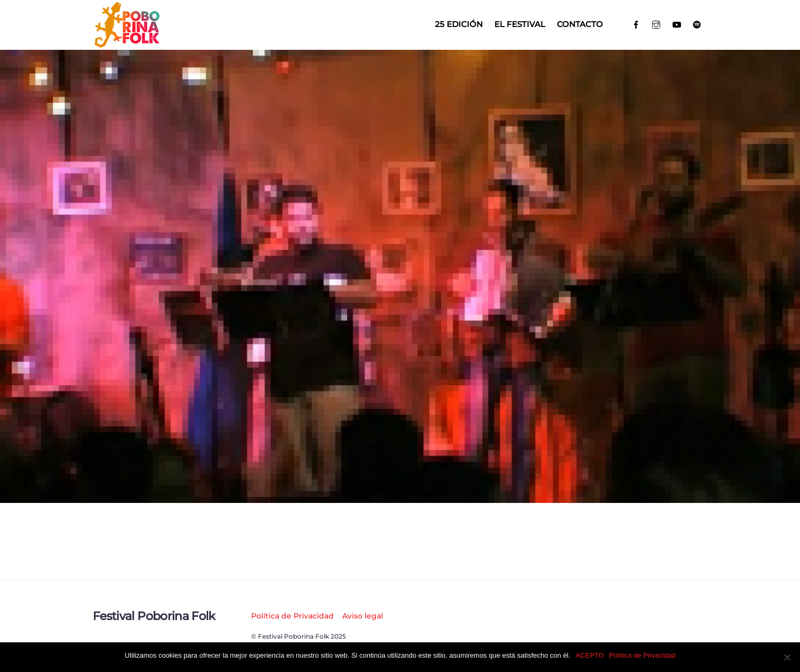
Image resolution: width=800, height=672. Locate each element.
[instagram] (657, 24)
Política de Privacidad (292, 616)
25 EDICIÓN (459, 24)
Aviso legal (363, 616)
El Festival (520, 24)
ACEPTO (589, 655)
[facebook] (636, 24)
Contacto (580, 24)
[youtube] (677, 24)
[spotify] (697, 24)
